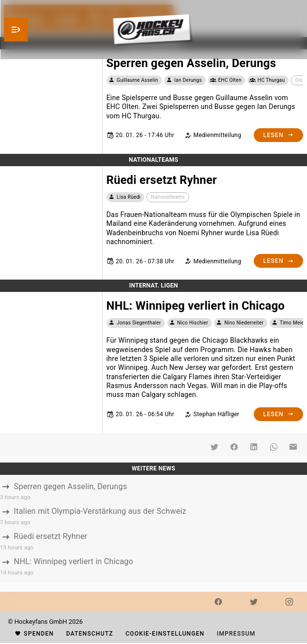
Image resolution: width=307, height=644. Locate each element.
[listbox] (153, 529)
